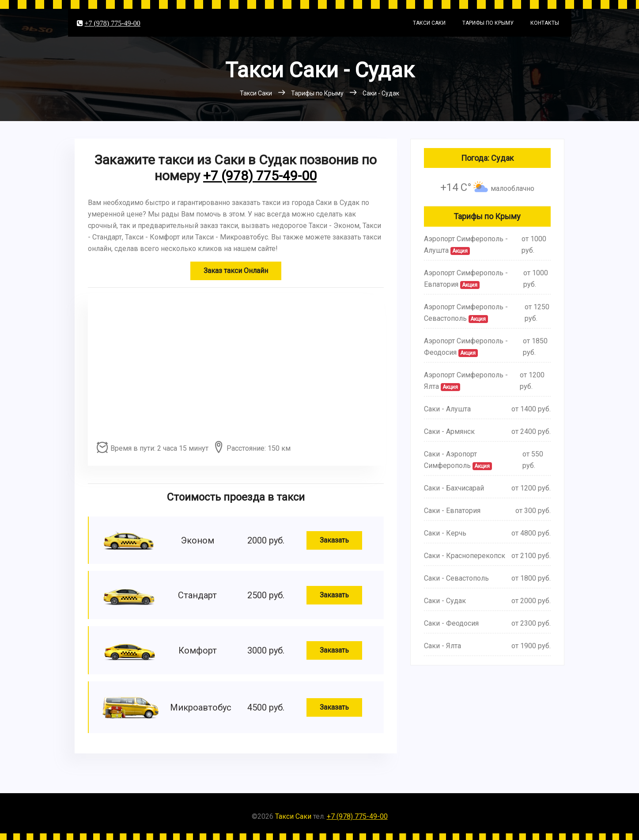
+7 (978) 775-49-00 (113, 23)
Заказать (334, 540)
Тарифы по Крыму (488, 23)
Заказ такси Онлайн (236, 271)
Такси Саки (429, 23)
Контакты (545, 23)
